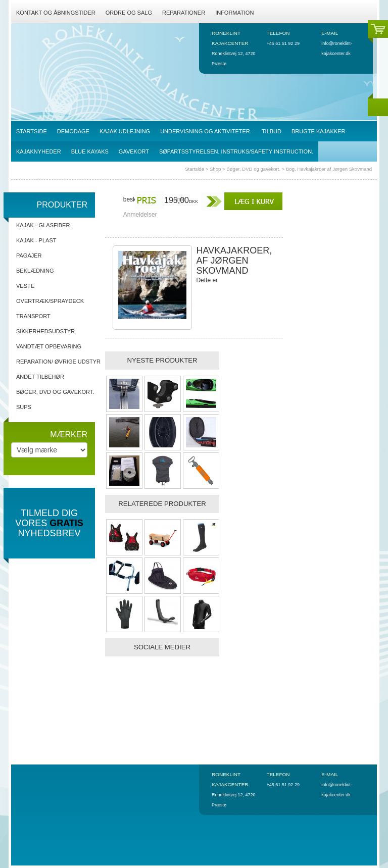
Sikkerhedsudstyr (45, 331)
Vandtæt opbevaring (49, 346)
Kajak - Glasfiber (43, 225)
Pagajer (29, 256)
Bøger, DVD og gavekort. (253, 169)
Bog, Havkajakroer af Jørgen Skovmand (329, 169)
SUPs (24, 407)
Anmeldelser (140, 215)
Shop (215, 169)
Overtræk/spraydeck (50, 301)
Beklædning (35, 271)
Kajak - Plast (36, 240)
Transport (33, 316)
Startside (195, 169)
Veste (25, 286)
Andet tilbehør (40, 377)
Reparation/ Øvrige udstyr (58, 362)
